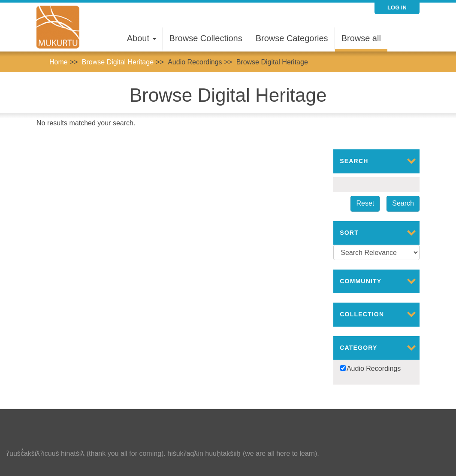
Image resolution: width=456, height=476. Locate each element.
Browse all (361, 38)
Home (59, 62)
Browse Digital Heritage (118, 62)
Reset (365, 203)
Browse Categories (292, 38)
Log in (397, 8)
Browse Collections (206, 38)
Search (403, 203)
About (142, 38)
